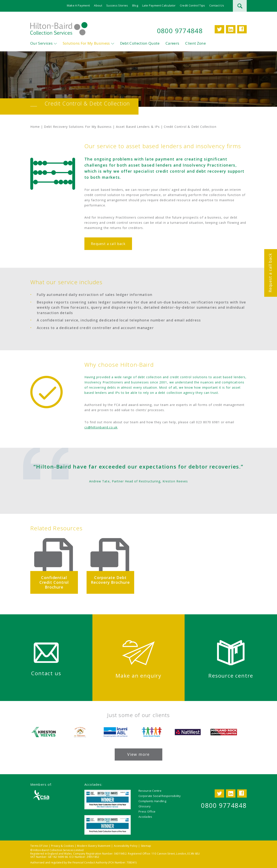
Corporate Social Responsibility (159, 796)
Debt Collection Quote (140, 43)
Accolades (145, 817)
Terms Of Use (39, 846)
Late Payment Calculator (159, 5)
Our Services (41, 43)
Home (35, 127)
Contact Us (217, 5)
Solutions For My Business (86, 43)
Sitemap (146, 846)
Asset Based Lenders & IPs (138, 127)
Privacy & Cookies (62, 846)
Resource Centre (150, 791)
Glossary (144, 806)
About (98, 5)
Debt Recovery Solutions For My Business (78, 127)
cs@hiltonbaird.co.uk (101, 428)
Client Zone (196, 43)
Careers (172, 43)
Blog (135, 5)
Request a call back (270, 273)
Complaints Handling (152, 801)
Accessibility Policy (126, 846)
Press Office (147, 811)
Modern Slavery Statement (94, 846)
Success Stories (117, 5)
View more (138, 754)
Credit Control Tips (192, 5)
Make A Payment (78, 5)
